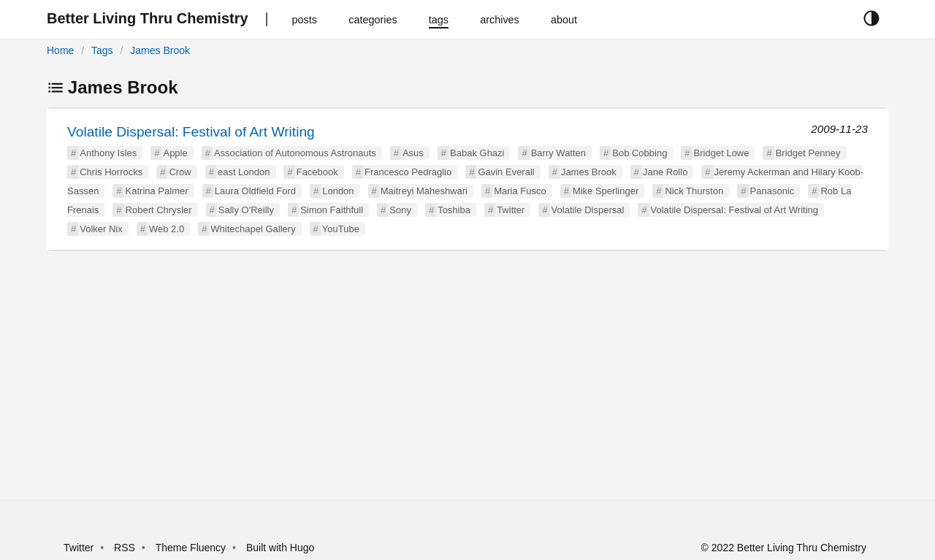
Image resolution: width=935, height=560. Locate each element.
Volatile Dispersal (588, 210)
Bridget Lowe (722, 153)
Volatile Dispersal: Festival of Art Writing (191, 132)
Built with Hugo (280, 548)
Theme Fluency (192, 548)
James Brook (160, 50)
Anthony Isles (108, 153)
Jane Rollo (665, 172)
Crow (180, 172)
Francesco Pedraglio (408, 172)
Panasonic (772, 191)
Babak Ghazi (477, 153)
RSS (125, 548)
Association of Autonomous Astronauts (295, 153)
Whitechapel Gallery (253, 229)
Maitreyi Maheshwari (424, 191)
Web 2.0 (167, 229)
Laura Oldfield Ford (255, 191)
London (338, 191)
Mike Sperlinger (606, 191)
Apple (175, 153)
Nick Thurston (694, 191)
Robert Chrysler (159, 210)
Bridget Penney (808, 153)
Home (60, 50)
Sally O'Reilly (246, 210)
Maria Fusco (520, 191)
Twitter (511, 210)
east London (244, 172)
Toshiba (454, 210)
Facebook (317, 172)
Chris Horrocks (111, 172)
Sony (400, 210)
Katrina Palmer (157, 191)
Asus (413, 153)
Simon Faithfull (332, 210)
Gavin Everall (506, 172)
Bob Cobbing (640, 153)
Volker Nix (101, 229)
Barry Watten (558, 153)
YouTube (341, 229)
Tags (102, 50)
